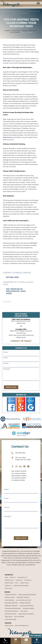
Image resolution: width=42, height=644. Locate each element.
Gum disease (15, 32)
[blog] (28, 466)
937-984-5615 (12, 277)
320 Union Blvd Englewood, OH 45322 (21, 459)
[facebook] (12, 466)
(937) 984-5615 (18, 453)
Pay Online (36, 636)
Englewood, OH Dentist (9, 11)
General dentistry (29, 31)
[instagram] (16, 466)
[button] (38, 4)
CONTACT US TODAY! (21, 341)
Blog (19, 11)
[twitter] (20, 466)
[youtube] (24, 466)
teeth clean (7, 61)
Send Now (11, 387)
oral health (33, 243)
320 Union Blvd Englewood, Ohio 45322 (16, 291)
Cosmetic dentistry (12, 31)
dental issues (8, 137)
